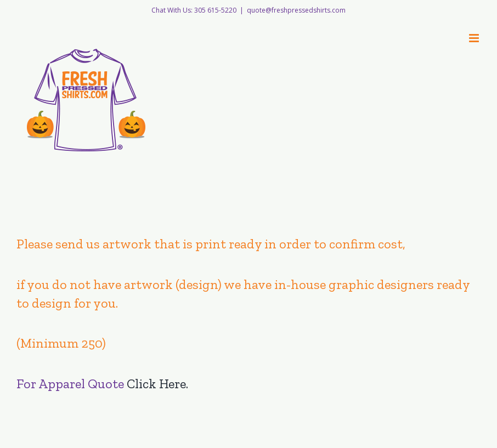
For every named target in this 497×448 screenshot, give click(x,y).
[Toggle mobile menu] (475, 38)
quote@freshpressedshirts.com (296, 10)
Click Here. (157, 384)
